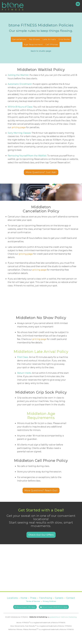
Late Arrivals (49, 39)
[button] (77, 4)
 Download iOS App (25, 607)
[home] (13, 6)
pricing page (19, 127)
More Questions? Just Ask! (41, 172)
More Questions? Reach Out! (41, 490)
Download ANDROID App (54, 607)
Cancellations (19, 39)
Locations (12, 598)
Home (24, 598)
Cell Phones (52, 44)
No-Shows (35, 39)
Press (33, 598)
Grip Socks (64, 39)
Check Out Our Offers (41, 535)
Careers (59, 598)
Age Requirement (33, 44)
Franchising (46, 598)
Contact (71, 598)
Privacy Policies (49, 601)
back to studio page (41, 51)
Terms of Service (33, 601)
